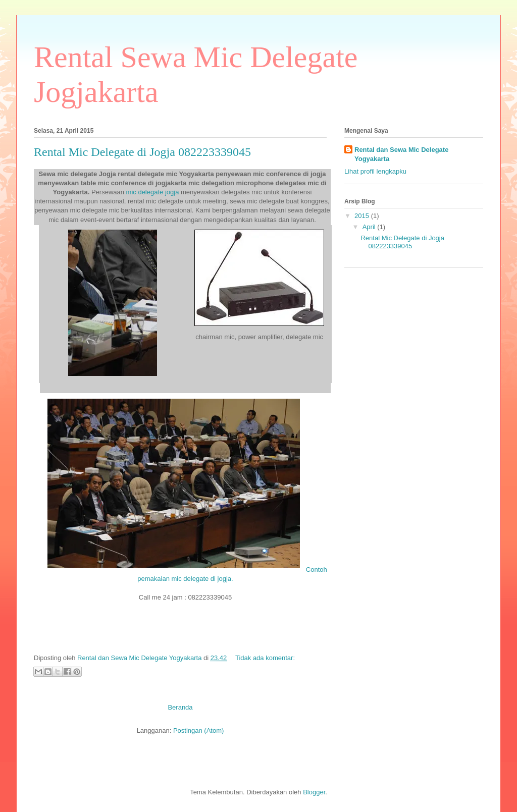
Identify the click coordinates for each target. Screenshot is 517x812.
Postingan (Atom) (198, 730)
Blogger (314, 792)
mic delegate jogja (153, 192)
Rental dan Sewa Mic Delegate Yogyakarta (401, 154)
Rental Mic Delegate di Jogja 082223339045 (142, 152)
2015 (363, 216)
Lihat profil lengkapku (375, 171)
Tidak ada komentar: (265, 658)
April (370, 227)
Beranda (180, 707)
